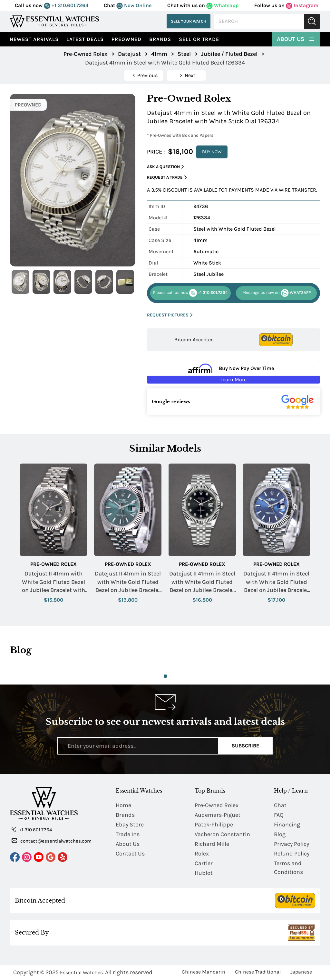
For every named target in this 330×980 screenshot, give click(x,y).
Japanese (301, 972)
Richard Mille (212, 844)
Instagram (302, 5)
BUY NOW (212, 152)
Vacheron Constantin (222, 834)
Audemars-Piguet (218, 815)
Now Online (134, 5)
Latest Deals (85, 39)
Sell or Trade (199, 39)
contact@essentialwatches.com (52, 841)
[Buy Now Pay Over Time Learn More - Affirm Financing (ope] (233, 372)
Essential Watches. (82, 972)
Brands (160, 39)
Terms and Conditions (288, 868)
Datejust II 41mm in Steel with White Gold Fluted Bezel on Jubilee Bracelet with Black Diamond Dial (202, 582)
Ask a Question (165, 167)
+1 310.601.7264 (66, 5)
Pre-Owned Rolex (53, 564)
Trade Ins (128, 834)
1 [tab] (165, 676)
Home (123, 805)
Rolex (202, 854)
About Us (296, 39)
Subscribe (245, 746)
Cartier (204, 863)
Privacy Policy (291, 844)
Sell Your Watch (189, 21)
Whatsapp (223, 5)
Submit (312, 21)
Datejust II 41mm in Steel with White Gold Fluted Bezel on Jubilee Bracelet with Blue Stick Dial (276, 582)
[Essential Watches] (54, 21)
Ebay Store (130, 825)
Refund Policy (292, 854)
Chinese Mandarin (204, 972)
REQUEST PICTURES (170, 315)
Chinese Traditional (258, 972)
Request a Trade (167, 178)
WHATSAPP (277, 293)
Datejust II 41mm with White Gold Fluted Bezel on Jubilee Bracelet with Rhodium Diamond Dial (53, 582)
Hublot (204, 873)
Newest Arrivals (34, 39)
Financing (287, 825)
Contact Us (130, 854)
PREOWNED (28, 105)
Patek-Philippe (214, 825)
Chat (280, 805)
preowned (126, 39)
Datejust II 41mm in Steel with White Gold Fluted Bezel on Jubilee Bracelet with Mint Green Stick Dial (128, 582)
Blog (280, 834)
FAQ (279, 815)
